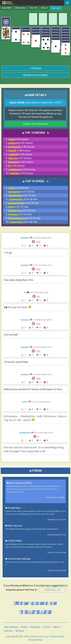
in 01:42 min (23, 222)
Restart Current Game (35, 75)
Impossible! (56, 8)
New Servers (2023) (19, 483)
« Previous (36, 68)
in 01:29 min (24, 203)
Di (25, 292)
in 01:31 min (18, 207)
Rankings (35, 627)
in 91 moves (20, 158)
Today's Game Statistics (35, 124)
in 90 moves (20, 154)
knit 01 (25, 402)
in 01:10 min (21, 192)
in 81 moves (18, 139)
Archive (20, 631)
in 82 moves (22, 147)
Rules (24, 627)
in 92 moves (21, 162)
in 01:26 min (23, 199)
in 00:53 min (18, 188)
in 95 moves (21, 173)
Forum (47, 627)
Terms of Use (57, 637)
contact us (52, 590)
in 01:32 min (22, 211)
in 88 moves (19, 151)
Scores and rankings (18, 559)
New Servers (14, 526)
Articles (8, 631)
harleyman (25, 238)
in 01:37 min (20, 214)
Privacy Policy (36, 640)
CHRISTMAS (14, 541)
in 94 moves (22, 170)
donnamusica (25, 433)
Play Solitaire (11, 627)
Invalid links (13, 508)
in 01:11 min (22, 195)
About (57, 627)
